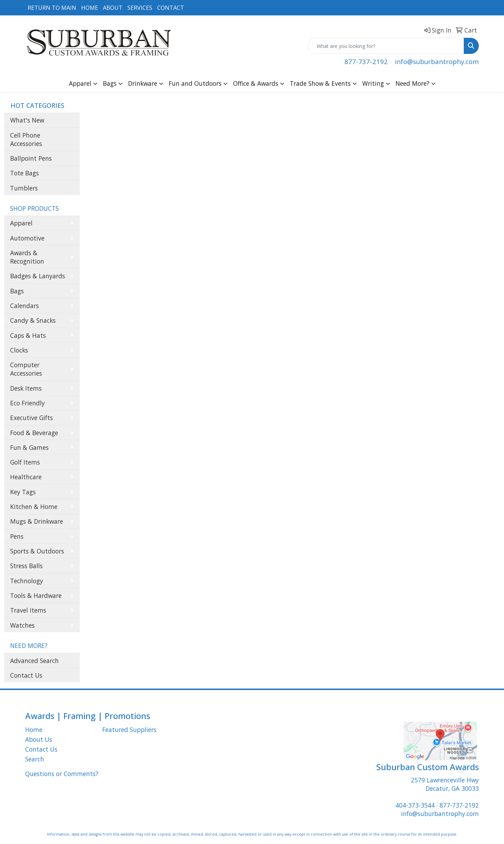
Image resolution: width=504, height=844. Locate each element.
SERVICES (140, 8)
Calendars (24, 306)
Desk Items (26, 388)
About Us (39, 739)
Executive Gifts (31, 418)
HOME (90, 8)
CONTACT (171, 8)
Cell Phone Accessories (26, 139)
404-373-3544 (415, 805)
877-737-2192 (366, 61)
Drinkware (143, 83)
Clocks (19, 350)
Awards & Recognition (27, 257)
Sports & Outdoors (37, 551)
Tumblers (24, 188)
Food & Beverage (34, 433)
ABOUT (113, 8)
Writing (373, 83)
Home (34, 730)
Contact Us (26, 675)
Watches (22, 625)
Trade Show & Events (320, 83)
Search (35, 759)
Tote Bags (24, 173)
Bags (110, 83)
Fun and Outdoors (195, 83)
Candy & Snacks (33, 320)
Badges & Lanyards (38, 276)
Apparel (80, 83)
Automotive (27, 238)
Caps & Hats (28, 335)
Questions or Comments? (62, 774)
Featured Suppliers (129, 730)
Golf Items (25, 462)
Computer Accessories (26, 369)
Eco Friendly (27, 403)
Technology (27, 581)
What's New (27, 120)
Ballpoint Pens (31, 158)
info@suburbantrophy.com (437, 61)
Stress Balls (26, 566)
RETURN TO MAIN (52, 8)
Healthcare (26, 477)
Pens (17, 536)
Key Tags (23, 492)
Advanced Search (34, 661)
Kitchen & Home (34, 507)
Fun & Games (29, 447)
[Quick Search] (386, 46)
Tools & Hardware (36, 595)
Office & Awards (256, 83)
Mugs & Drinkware (37, 521)
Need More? (412, 83)
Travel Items (28, 610)
